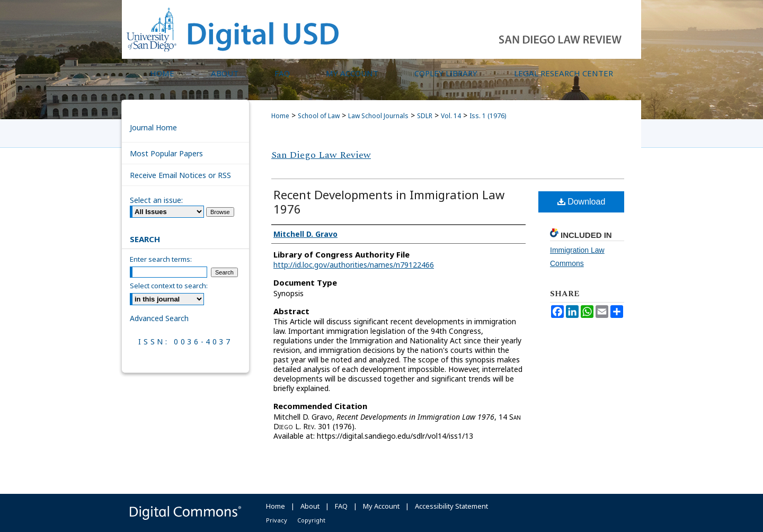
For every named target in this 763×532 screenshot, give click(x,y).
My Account (381, 506)
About (310, 506)
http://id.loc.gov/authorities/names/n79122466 (354, 265)
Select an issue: (156, 200)
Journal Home (153, 127)
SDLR (425, 116)
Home (280, 116)
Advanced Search (159, 318)
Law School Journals (378, 116)
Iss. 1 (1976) (488, 116)
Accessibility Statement (451, 506)
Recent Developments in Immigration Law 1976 (389, 202)
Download (582, 202)
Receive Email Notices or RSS (180, 175)
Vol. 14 (451, 116)
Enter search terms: (161, 259)
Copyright (311, 520)
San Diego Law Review (321, 155)
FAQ (341, 506)
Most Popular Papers (166, 153)
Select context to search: (169, 286)
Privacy (277, 520)
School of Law (319, 116)
